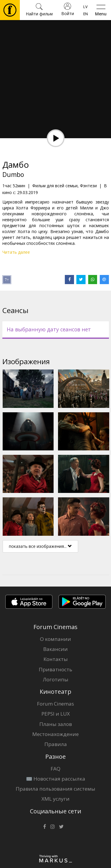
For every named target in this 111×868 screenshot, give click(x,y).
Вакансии (55, 649)
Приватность (55, 669)
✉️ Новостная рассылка (56, 779)
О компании (55, 639)
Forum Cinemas (55, 704)
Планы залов (56, 724)
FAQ (55, 769)
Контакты (56, 659)
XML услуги (55, 799)
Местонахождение (55, 734)
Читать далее (16, 252)
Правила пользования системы (55, 789)
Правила (56, 744)
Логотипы (56, 679)
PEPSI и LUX (56, 714)
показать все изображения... (40, 546)
